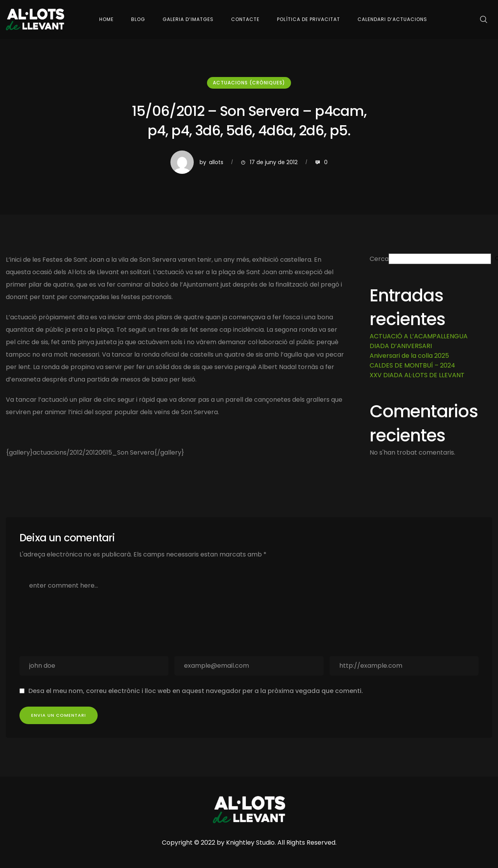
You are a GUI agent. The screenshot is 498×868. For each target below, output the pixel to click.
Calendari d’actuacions (392, 19)
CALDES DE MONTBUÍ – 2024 (412, 365)
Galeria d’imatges (188, 19)
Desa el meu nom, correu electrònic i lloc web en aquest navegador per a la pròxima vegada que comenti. (196, 691)
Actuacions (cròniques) (249, 83)
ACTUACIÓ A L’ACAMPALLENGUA (419, 336)
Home (106, 19)
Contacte (245, 19)
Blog (138, 19)
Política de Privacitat (309, 19)
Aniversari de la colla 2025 (409, 356)
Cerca (379, 259)
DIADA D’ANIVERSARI (401, 346)
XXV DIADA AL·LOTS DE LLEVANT (417, 375)
